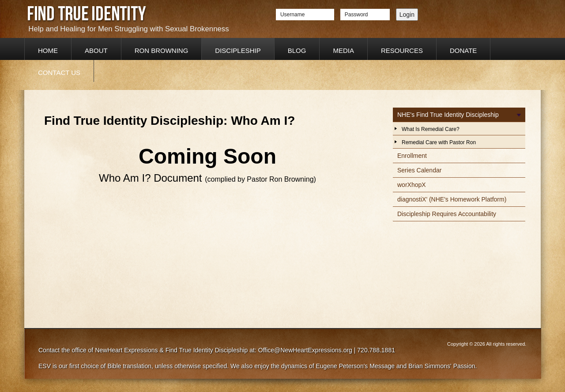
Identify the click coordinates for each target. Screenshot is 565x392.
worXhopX (412, 185)
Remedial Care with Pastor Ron (439, 142)
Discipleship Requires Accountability (447, 214)
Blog (297, 50)
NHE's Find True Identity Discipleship (448, 115)
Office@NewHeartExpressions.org (305, 350)
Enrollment (412, 156)
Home (48, 50)
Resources (402, 50)
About (96, 50)
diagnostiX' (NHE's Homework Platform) (452, 199)
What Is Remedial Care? (431, 129)
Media (343, 50)
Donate (463, 50)
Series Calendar (419, 170)
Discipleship (238, 50)
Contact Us (59, 73)
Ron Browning (162, 50)
